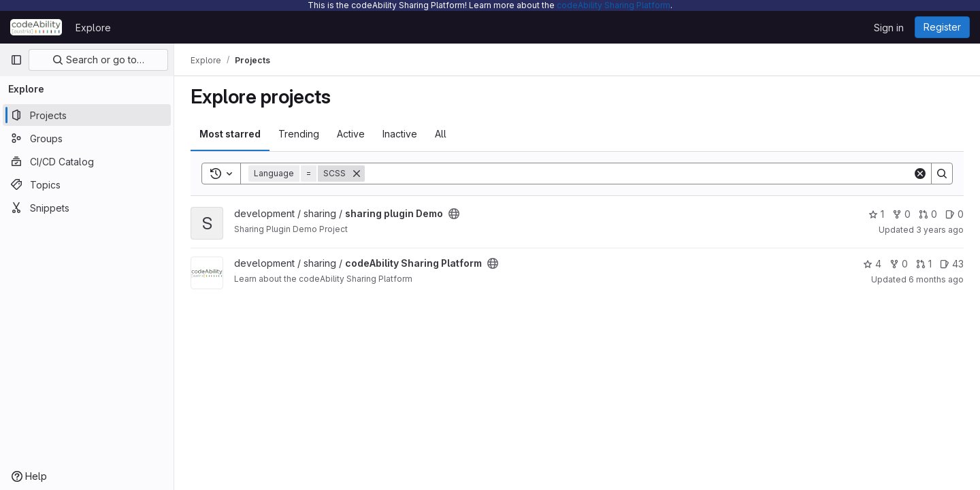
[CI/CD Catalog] (87, 161)
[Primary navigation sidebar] (16, 60)
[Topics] (87, 184)
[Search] (639, 174)
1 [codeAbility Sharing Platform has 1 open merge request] (924, 264)
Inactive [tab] (400, 134)
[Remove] (357, 174)
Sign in (889, 28)
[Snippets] (87, 208)
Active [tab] (351, 134)
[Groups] (87, 138)
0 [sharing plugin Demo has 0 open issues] (954, 214)
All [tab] (441, 134)
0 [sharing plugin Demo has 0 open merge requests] (928, 214)
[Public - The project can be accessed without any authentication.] (454, 214)
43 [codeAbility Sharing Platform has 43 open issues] (952, 264)
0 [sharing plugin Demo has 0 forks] (901, 214)
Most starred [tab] (230, 134)
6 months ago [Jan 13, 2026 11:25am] (936, 279)
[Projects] (87, 115)
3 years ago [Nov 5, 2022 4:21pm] (940, 230)
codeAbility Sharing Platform (614, 5)
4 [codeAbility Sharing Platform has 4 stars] (872, 264)
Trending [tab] (299, 134)
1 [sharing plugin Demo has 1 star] (876, 214)
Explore (93, 28)
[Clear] (920, 174)
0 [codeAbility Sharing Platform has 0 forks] (899, 264)
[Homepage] (36, 27)
